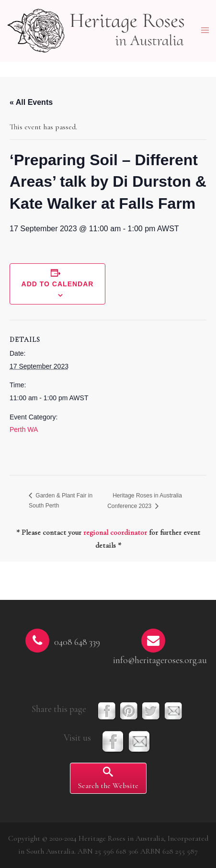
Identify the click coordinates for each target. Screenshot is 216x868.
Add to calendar (58, 284)
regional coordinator (115, 532)
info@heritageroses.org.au (160, 660)
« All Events (31, 102)
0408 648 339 (77, 642)
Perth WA (24, 429)
